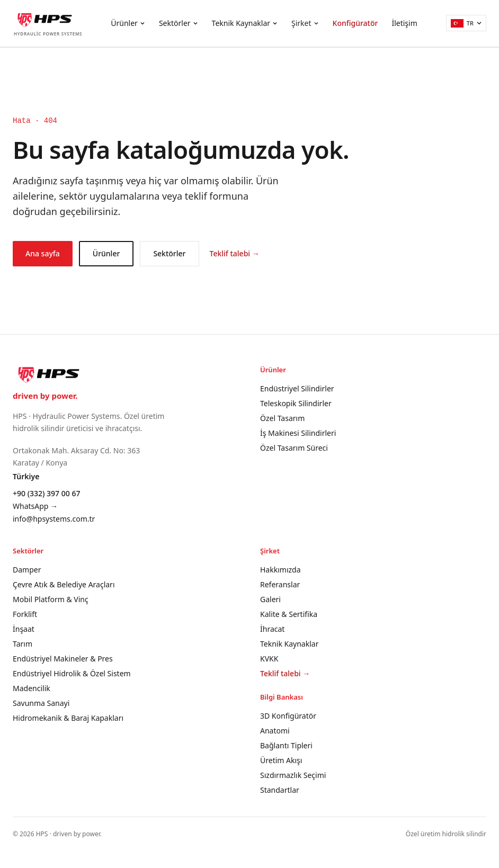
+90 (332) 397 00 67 (46, 493)
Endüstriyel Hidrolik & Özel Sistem (72, 673)
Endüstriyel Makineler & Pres (63, 659)
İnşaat (24, 629)
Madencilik (32, 688)
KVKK (269, 659)
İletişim (404, 23)
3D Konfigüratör (288, 716)
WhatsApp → (35, 506)
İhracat (272, 629)
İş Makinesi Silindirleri (298, 433)
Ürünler (128, 23)
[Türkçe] (466, 23)
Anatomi (275, 731)
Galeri (270, 599)
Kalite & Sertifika (289, 614)
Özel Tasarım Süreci (294, 448)
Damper (27, 570)
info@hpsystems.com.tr (54, 519)
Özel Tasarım (282, 418)
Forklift (25, 614)
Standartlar (280, 790)
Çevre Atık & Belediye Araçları (64, 584)
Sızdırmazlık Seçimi (293, 775)
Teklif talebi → (235, 253)
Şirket (305, 23)
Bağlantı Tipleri (286, 745)
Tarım (23, 644)
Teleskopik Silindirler (296, 403)
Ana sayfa (43, 253)
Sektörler (179, 23)
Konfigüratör (355, 23)
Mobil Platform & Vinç (51, 599)
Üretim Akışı (281, 760)
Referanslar (280, 584)
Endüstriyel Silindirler (297, 388)
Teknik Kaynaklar (245, 23)
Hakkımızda (280, 570)
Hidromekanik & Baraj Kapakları (68, 718)
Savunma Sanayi (41, 703)
